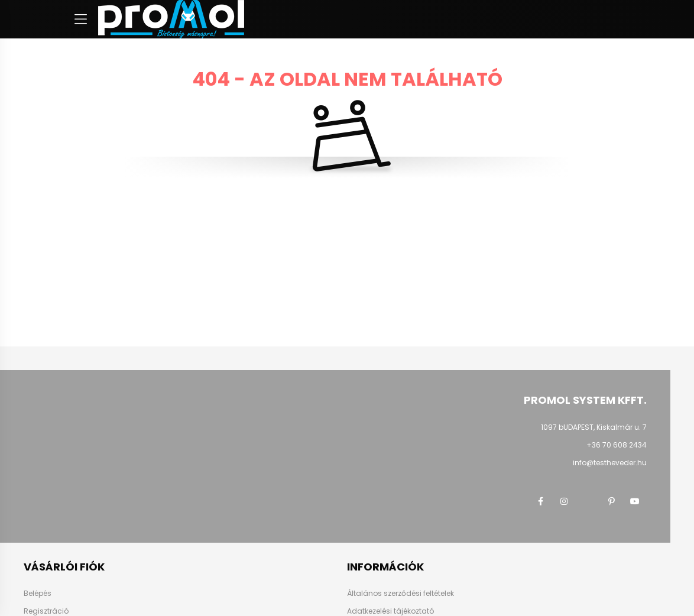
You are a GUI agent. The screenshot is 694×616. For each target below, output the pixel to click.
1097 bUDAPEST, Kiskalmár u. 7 (594, 427)
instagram (564, 501)
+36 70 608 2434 (617, 445)
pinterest (611, 501)
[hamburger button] (80, 20)
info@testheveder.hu (610, 463)
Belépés (38, 593)
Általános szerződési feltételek (400, 593)
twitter (588, 501)
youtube (635, 501)
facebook (540, 501)
